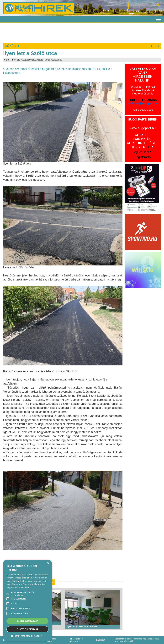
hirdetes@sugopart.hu (143, 103)
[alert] (27, 600)
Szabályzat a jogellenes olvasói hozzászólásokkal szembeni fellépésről (137, 640)
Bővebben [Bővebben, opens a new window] (24, 587)
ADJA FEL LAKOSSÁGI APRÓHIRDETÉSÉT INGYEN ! (143, 141)
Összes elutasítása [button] (27, 629)
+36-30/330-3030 (143, 110)
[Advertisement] (82, 33)
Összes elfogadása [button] (27, 621)
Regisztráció (143, 157)
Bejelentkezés (142, 152)
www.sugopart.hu (143, 128)
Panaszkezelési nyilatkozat (76, 640)
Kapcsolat (101, 640)
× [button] (48, 563)
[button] (27, 636)
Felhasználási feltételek (50, 640)
